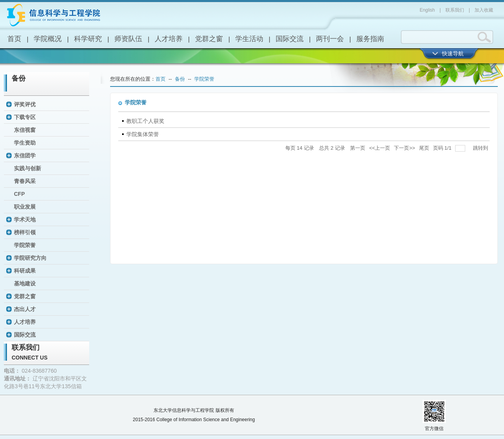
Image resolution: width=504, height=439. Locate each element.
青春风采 (25, 181)
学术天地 (25, 219)
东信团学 (25, 156)
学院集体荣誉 (143, 134)
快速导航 (453, 54)
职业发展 (25, 207)
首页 (14, 39)
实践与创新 (28, 168)
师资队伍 (128, 39)
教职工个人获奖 (145, 121)
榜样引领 (25, 232)
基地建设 (25, 283)
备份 (19, 78)
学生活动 (249, 39)
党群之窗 (209, 39)
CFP (19, 194)
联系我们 (455, 10)
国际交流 (290, 39)
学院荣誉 (25, 245)
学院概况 (48, 39)
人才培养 (169, 39)
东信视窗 (25, 130)
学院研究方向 (30, 258)
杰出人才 (25, 309)
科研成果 (25, 271)
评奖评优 (25, 104)
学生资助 (25, 143)
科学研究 (88, 39)
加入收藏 (484, 10)
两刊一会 (330, 39)
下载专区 (25, 117)
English (427, 10)
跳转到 (481, 148)
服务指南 (370, 39)
